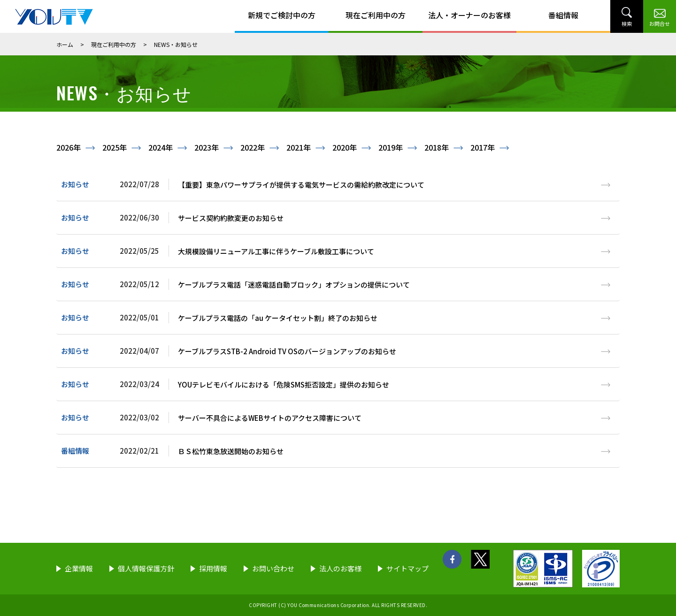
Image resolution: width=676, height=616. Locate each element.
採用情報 (213, 568)
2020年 (345, 147)
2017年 (483, 147)
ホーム (65, 44)
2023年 (207, 147)
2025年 (115, 147)
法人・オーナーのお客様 (469, 15)
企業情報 (79, 568)
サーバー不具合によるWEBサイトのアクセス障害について (270, 418)
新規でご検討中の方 (282, 15)
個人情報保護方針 (146, 568)
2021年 (299, 147)
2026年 (69, 147)
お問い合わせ (273, 568)
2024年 (161, 147)
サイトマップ (407, 568)
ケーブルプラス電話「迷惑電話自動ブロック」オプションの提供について (294, 285)
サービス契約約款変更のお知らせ (231, 218)
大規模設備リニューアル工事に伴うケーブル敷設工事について (276, 251)
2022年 (253, 147)
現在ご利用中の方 (376, 15)
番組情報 (563, 15)
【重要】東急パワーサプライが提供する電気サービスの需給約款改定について (301, 185)
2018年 (437, 147)
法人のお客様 (340, 568)
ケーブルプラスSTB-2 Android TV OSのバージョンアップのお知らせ (287, 351)
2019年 (391, 147)
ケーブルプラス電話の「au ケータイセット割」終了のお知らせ (278, 318)
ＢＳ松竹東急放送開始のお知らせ (231, 451)
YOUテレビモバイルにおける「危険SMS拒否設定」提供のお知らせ (284, 384)
